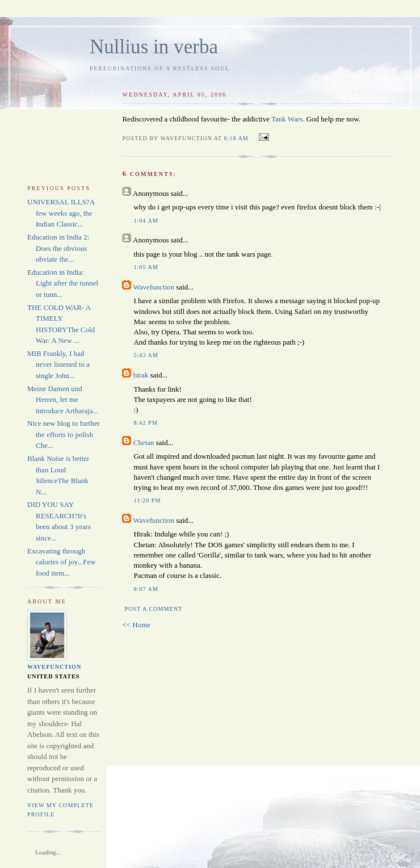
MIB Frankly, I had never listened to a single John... (58, 364)
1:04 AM (146, 221)
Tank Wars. (288, 119)
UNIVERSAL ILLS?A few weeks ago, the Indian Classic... (61, 213)
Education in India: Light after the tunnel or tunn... (63, 283)
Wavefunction (154, 287)
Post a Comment (154, 609)
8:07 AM (146, 589)
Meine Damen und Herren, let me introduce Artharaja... (63, 400)
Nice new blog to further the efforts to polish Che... (64, 434)
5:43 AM (146, 355)
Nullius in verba (154, 47)
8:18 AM (236, 138)
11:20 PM (147, 500)
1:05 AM (146, 267)
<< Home (136, 625)
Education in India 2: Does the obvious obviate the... (58, 248)
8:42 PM (145, 423)
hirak (141, 375)
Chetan (144, 443)
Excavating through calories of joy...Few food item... (62, 562)
